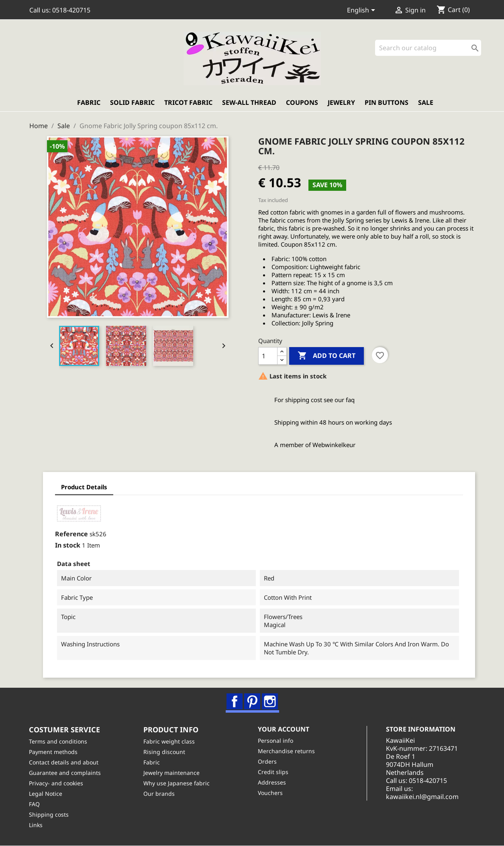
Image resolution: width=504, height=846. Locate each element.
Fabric (89, 103)
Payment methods (54, 752)
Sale (426, 103)
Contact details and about (64, 763)
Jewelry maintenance (172, 773)
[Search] (428, 48)
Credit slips (273, 772)
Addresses (272, 783)
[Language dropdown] (362, 11)
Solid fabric (132, 103)
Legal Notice (46, 794)
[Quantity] (268, 356)
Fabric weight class (169, 742)
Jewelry (341, 103)
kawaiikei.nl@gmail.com (423, 797)
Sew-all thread (249, 103)
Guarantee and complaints (65, 773)
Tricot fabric (188, 103)
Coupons (302, 103)
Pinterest (253, 702)
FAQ (35, 804)
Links (36, 825)
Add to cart (326, 356)
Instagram (270, 702)
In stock (66, 546)
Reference (70, 534)
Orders (268, 762)
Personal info (276, 741)
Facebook (235, 702)
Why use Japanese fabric (177, 784)
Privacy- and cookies (56, 784)
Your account (284, 730)
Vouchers (271, 793)
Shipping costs (49, 815)
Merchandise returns (287, 751)
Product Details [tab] (83, 487)
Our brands (159, 794)
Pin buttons (387, 103)
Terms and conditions (58, 742)
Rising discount (165, 752)
